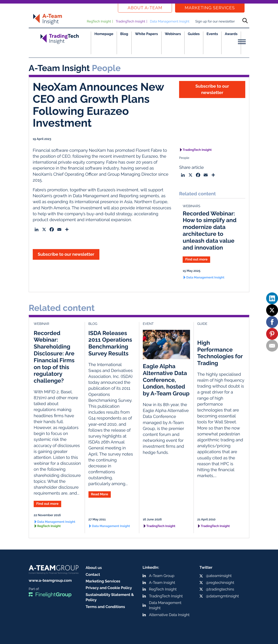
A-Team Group (162, 576)
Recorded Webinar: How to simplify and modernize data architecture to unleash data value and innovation (210, 230)
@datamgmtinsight (222, 596)
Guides (194, 34)
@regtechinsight (220, 583)
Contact (93, 575)
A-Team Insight (162, 583)
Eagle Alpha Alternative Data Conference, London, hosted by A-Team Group (166, 380)
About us (94, 568)
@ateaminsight (219, 576)
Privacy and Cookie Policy (109, 588)
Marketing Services (210, 8)
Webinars (173, 34)
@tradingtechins (220, 589)
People (184, 158)
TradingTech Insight (131, 22)
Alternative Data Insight (169, 615)
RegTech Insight (99, 22)
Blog (124, 34)
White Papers (146, 34)
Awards (231, 34)
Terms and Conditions (105, 607)
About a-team (145, 8)
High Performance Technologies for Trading (220, 353)
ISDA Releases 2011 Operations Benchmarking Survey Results (110, 343)
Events (212, 34)
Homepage (104, 34)
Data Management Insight (170, 22)
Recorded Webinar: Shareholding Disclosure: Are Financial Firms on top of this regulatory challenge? (54, 357)
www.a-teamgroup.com (50, 580)
